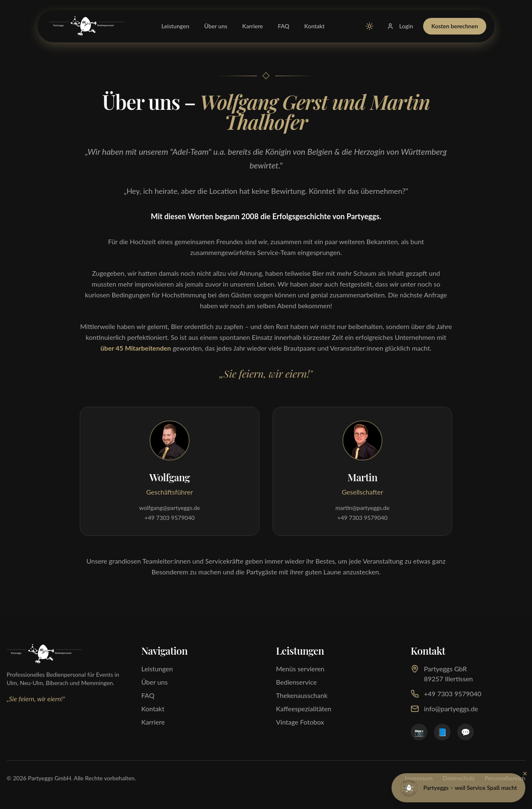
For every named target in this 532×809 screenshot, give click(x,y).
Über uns (216, 26)
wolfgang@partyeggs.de (170, 508)
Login (400, 26)
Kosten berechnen (455, 26)
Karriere (253, 26)
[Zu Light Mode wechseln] (369, 26)
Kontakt (314, 26)
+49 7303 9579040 (170, 518)
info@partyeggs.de (444, 709)
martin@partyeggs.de (362, 508)
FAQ (284, 26)
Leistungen (175, 26)
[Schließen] (525, 774)
